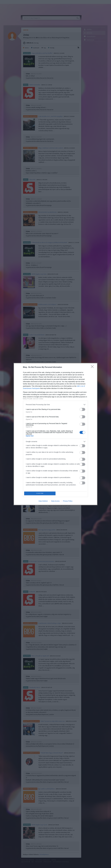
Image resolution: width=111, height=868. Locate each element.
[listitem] (55, 405)
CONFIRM (40, 493)
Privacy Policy (68, 501)
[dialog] (55, 434)
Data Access (55, 501)
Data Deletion (43, 501)
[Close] (93, 367)
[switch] (82, 409)
